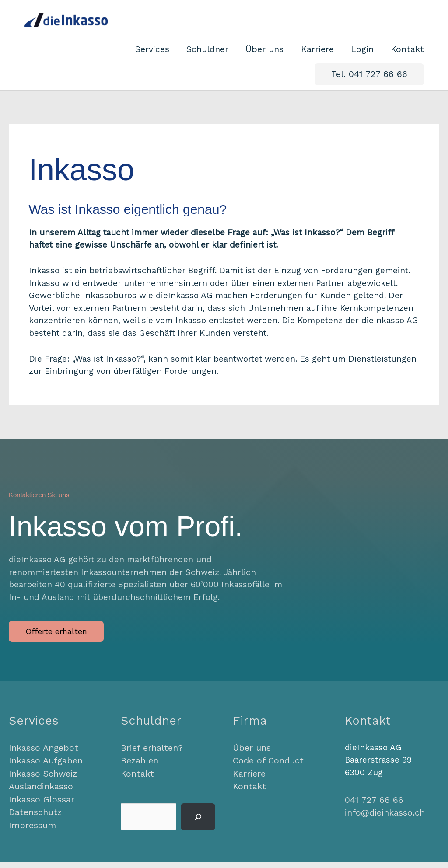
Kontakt (136, 781)
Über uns (251, 756)
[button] (373, 83)
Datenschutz (34, 818)
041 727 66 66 (372, 808)
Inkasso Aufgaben (45, 769)
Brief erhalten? (150, 756)
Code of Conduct (267, 769)
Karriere (249, 781)
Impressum (32, 831)
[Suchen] (198, 824)
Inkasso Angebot (42, 756)
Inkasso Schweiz (42, 781)
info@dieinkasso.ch (384, 821)
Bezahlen (139, 769)
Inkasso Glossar (40, 806)
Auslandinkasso (40, 793)
